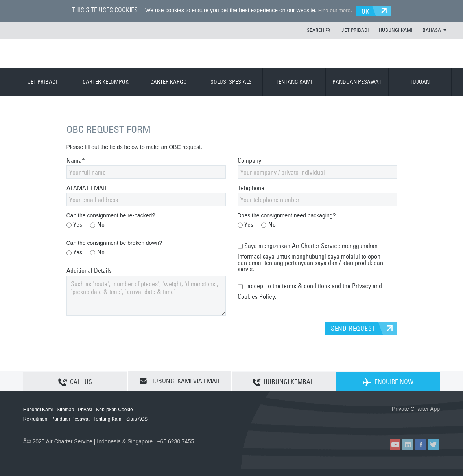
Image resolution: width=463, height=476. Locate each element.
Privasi (85, 409)
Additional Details (89, 270)
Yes (75, 225)
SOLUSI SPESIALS (231, 81)
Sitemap (65, 409)
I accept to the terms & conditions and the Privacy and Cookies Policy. (310, 289)
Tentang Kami (108, 419)
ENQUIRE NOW (388, 381)
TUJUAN (420, 81)
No (97, 225)
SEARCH (315, 29)
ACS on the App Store (388, 421)
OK (368, 10)
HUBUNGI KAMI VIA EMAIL (180, 380)
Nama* (76, 160)
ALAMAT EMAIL (87, 187)
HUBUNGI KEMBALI (284, 381)
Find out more (332, 10)
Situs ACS (137, 419)
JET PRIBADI (355, 29)
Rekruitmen (35, 419)
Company (249, 160)
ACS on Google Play (423, 421)
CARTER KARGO (169, 81)
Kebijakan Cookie (114, 409)
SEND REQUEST (353, 328)
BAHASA (435, 29)
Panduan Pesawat (70, 419)
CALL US (75, 381)
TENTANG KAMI (294, 81)
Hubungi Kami (38, 409)
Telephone (251, 187)
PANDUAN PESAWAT (357, 81)
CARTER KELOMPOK (106, 81)
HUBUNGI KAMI (396, 29)
